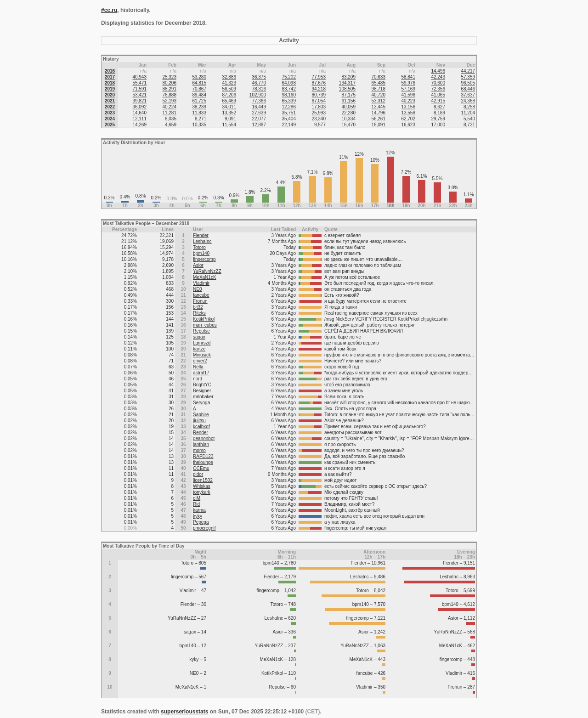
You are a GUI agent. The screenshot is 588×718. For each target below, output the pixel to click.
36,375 (259, 77)
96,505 (468, 83)
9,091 (230, 119)
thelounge (203, 462)
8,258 (469, 107)
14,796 (378, 113)
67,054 (319, 101)
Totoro (199, 247)
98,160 (289, 95)
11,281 (169, 113)
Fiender (201, 235)
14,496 (438, 71)
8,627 (439, 107)
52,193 (169, 101)
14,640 (139, 113)
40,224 (169, 107)
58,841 (408, 77)
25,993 (319, 113)
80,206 (169, 83)
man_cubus (205, 325)
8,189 (439, 113)
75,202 (289, 77)
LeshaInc (202, 241)
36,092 (139, 107)
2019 (110, 89)
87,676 (319, 83)
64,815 (199, 83)
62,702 (408, 119)
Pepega (201, 522)
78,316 (259, 89)
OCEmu (201, 468)
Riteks (199, 313)
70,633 (378, 77)
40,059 (348, 107)
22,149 (289, 125)
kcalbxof (201, 427)
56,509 (229, 89)
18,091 (378, 125)
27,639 (259, 113)
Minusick (202, 355)
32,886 (229, 77)
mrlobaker (203, 397)
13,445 (378, 107)
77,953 (319, 77)
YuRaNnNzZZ (207, 271)
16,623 (408, 125)
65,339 (289, 101)
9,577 (320, 125)
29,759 (438, 119)
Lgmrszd (202, 343)
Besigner (202, 391)
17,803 (319, 107)
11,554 (229, 125)
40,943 (139, 77)
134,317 (347, 83)
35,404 (289, 119)
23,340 (319, 119)
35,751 (289, 113)
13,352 (229, 113)
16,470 (348, 125)
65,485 (378, 83)
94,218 (319, 89)
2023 (110, 113)
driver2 (200, 361)
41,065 (438, 95)
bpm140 (201, 253)
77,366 (259, 101)
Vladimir (201, 283)
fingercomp (204, 259)
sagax (199, 337)
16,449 (259, 107)
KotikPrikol (204, 319)
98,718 (378, 89)
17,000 (438, 125)
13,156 (408, 107)
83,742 (289, 89)
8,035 (171, 119)
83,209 (348, 77)
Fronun (200, 301)
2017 (110, 77)
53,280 (199, 77)
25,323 (169, 77)
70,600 (438, 83)
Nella (198, 367)
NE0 (197, 289)
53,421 (139, 95)
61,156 (348, 101)
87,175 (348, 95)
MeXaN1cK (205, 277)
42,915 (438, 101)
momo (199, 450)
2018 (110, 83)
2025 (110, 125)
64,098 (289, 83)
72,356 (438, 89)
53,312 (378, 101)
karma (199, 510)
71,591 (139, 89)
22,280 (348, 113)
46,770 (259, 83)
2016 (110, 71)
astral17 (201, 373)
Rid (196, 504)
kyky (198, 516)
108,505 (347, 89)
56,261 (378, 119)
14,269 (139, 125)
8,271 (201, 119)
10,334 (348, 119)
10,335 (199, 125)
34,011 (229, 107)
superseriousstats (184, 712)
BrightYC (202, 385)
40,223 (408, 101)
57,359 (468, 77)
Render (201, 432)
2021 (110, 101)
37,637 (468, 95)
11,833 (199, 113)
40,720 (378, 95)
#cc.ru (109, 10)
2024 (110, 119)
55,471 (139, 83)
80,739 (319, 95)
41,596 (408, 95)
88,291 (169, 89)
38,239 (199, 107)
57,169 (408, 89)
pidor (198, 474)
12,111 (139, 119)
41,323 (229, 83)
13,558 (408, 113)
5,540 (469, 119)
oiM (197, 498)
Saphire (201, 415)
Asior (198, 265)
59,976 (408, 83)
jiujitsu (199, 421)
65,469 (229, 101)
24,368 (468, 101)
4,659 (171, 125)
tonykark (202, 492)
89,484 (199, 95)
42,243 (438, 77)
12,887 (259, 125)
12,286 (289, 107)
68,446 (468, 89)
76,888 (169, 95)
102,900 (258, 95)
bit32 (198, 307)
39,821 (139, 101)
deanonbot (204, 438)
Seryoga (201, 403)
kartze (199, 349)
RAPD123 (203, 456)
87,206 (229, 95)
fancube (201, 295)
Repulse (201, 331)
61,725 (199, 101)
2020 (110, 95)
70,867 (199, 89)
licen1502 (203, 480)
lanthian (201, 444)
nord (198, 379)
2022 (110, 107)
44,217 (468, 71)
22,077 (259, 119)
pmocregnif (204, 528)
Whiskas (202, 486)
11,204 (468, 113)
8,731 (469, 125)
